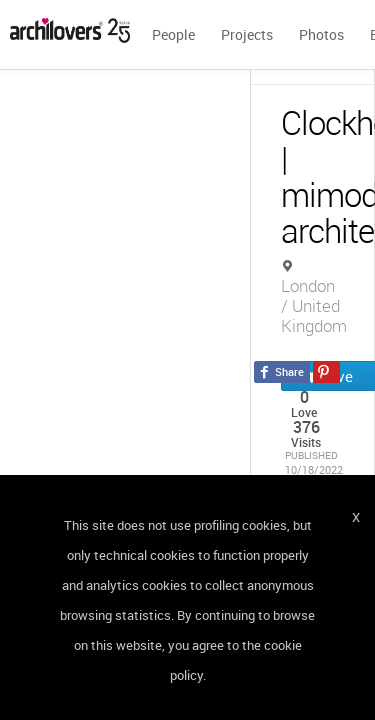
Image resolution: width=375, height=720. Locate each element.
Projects (247, 34)
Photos (321, 34)
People (173, 34)
